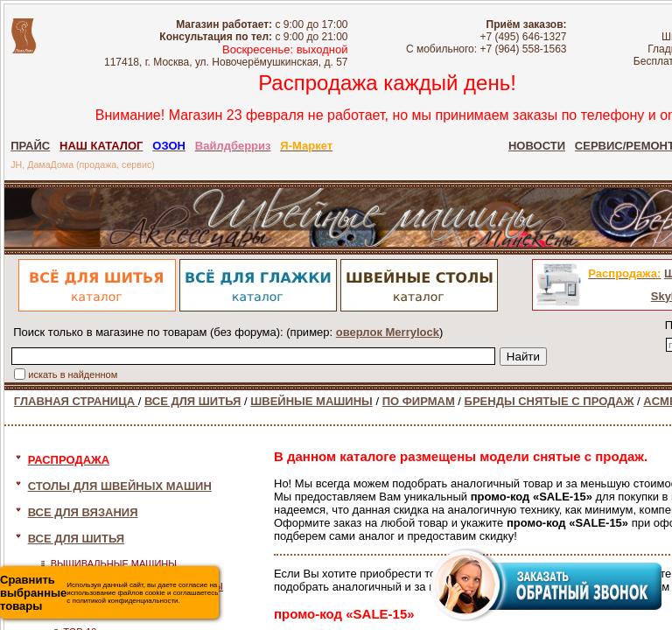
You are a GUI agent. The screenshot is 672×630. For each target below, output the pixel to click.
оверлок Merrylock (388, 332)
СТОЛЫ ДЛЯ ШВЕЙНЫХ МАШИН (120, 486)
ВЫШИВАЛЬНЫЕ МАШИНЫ (114, 563)
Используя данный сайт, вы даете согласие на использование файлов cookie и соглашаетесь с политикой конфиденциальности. (109, 593)
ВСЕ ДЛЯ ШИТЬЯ (192, 401)
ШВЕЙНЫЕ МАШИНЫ (311, 401)
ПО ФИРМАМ (419, 401)
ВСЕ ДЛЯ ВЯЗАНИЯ (83, 512)
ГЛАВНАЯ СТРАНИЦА (76, 401)
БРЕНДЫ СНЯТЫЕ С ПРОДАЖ (549, 401)
